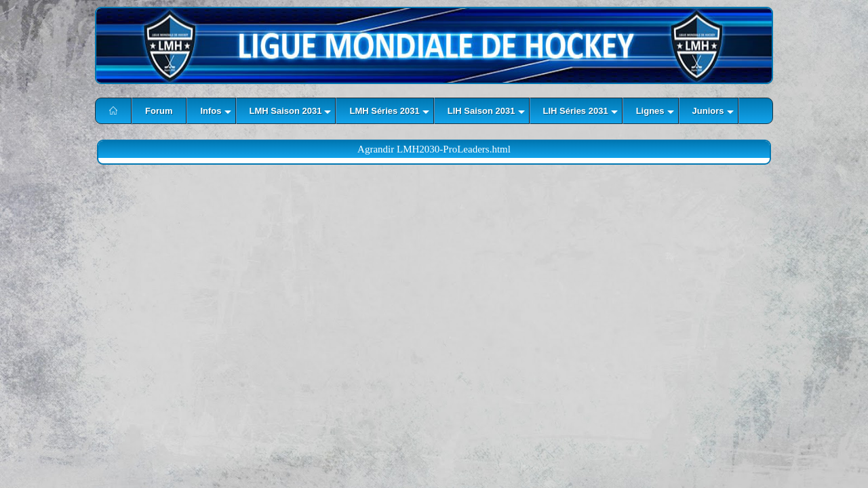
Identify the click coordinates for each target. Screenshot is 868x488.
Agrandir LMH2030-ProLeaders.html (434, 149)
